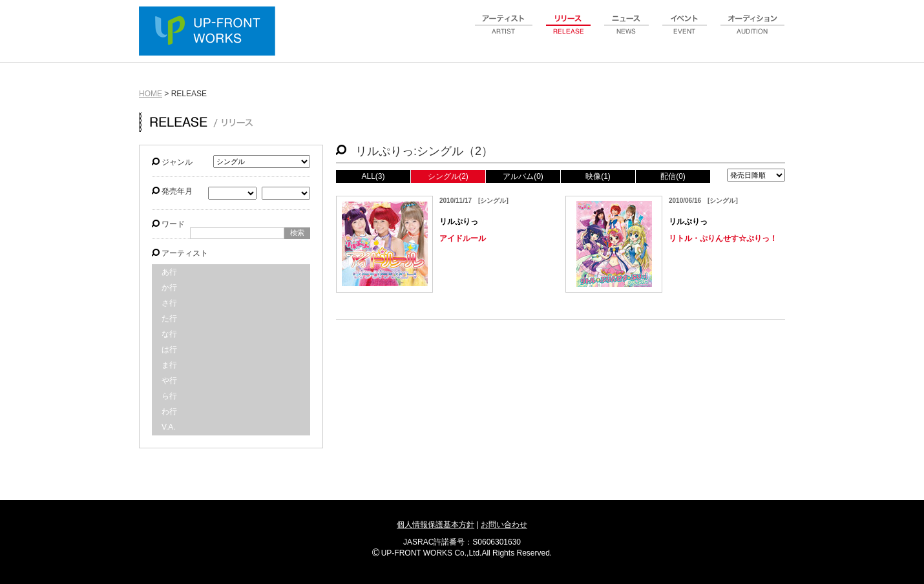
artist (504, 32)
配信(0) (673, 176)
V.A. (169, 427)
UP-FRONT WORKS (210, 32)
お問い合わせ (504, 525)
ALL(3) (373, 176)
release (569, 32)
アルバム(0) (523, 176)
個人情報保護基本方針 (436, 525)
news (627, 32)
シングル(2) (448, 176)
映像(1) (598, 176)
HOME (151, 94)
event (685, 32)
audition (753, 32)
